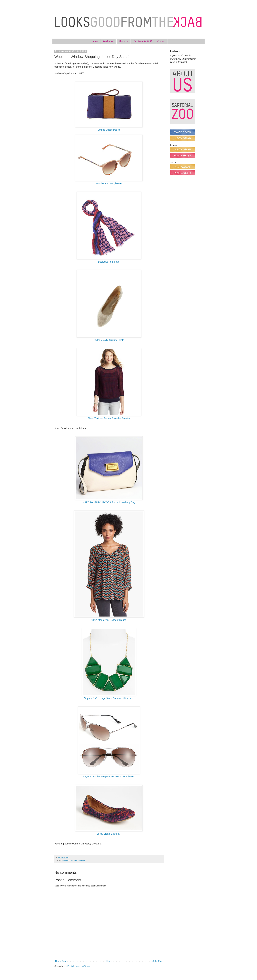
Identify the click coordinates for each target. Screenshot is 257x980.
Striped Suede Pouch (109, 130)
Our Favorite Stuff (143, 41)
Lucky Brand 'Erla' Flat (109, 834)
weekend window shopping (74, 860)
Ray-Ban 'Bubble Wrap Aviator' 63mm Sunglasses (109, 777)
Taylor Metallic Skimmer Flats (109, 340)
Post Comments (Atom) (79, 966)
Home (95, 41)
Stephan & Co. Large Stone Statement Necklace (109, 698)
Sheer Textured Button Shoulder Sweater (109, 418)
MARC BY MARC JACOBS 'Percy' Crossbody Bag (109, 502)
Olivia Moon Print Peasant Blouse (109, 620)
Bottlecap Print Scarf (109, 262)
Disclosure (108, 41)
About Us (124, 41)
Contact (161, 41)
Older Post (157, 961)
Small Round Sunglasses (109, 183)
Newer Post (61, 961)
